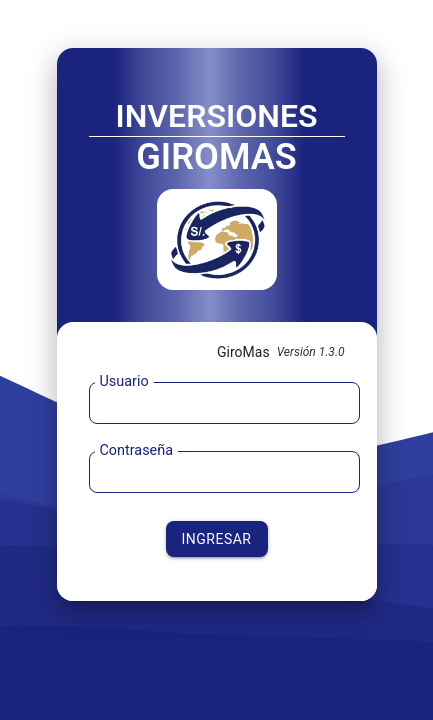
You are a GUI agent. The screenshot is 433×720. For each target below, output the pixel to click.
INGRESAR (217, 539)
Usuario (123, 381)
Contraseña (136, 450)
